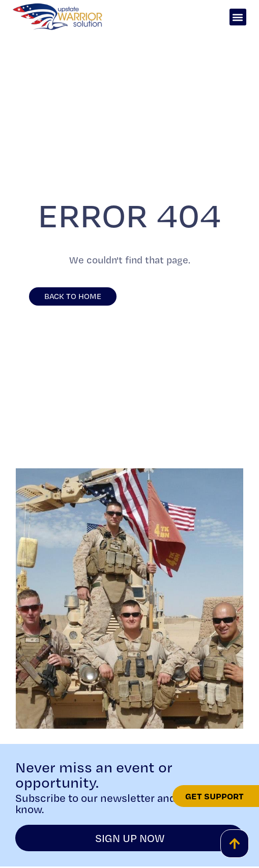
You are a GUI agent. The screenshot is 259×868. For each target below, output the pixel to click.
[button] (238, 17)
